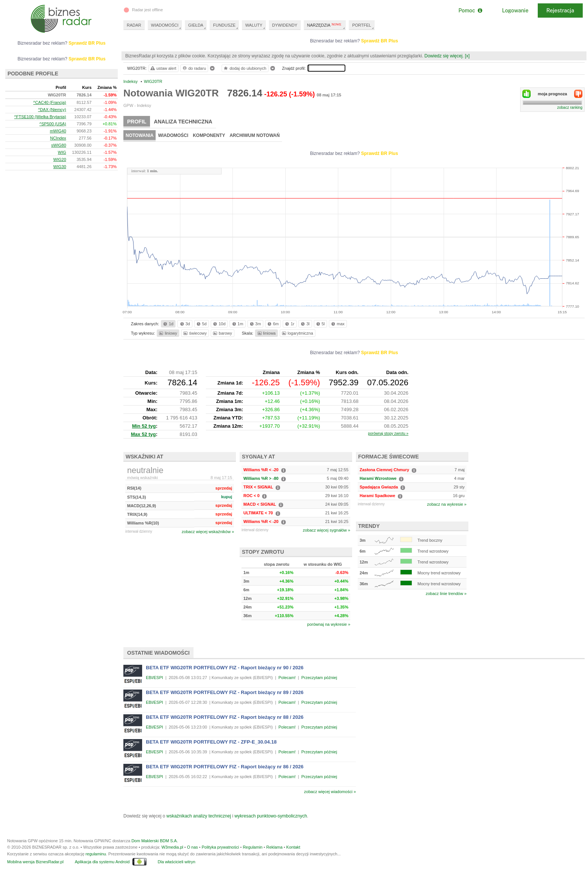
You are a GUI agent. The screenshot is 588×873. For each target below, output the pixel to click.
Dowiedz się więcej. (444, 56)
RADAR (134, 25)
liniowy (167, 333)
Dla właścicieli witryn (177, 862)
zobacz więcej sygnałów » (326, 530)
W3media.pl (172, 847)
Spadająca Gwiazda (379, 487)
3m (255, 324)
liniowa (266, 333)
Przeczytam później (319, 678)
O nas (192, 847)
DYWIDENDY (285, 25)
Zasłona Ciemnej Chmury (384, 470)
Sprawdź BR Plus (380, 41)
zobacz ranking (570, 107)
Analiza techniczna (183, 122)
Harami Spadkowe (377, 496)
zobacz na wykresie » (447, 504)
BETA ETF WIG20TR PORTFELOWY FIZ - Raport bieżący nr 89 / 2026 (225, 692)
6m (272, 324)
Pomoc (470, 11)
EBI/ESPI (154, 678)
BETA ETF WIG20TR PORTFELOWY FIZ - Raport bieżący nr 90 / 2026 (225, 668)
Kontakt (293, 847)
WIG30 (60, 167)
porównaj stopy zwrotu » (388, 433)
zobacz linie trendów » (446, 594)
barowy (222, 333)
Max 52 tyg (143, 434)
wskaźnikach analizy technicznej (199, 816)
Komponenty (209, 135)
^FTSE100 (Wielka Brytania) (40, 117)
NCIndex (58, 138)
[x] (467, 56)
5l (320, 324)
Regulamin (253, 847)
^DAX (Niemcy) (52, 110)
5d (201, 324)
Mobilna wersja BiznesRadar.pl (35, 862)
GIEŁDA (196, 25)
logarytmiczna (297, 333)
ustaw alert (163, 68)
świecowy (194, 333)
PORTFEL (362, 25)
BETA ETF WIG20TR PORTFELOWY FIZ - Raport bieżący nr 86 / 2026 (225, 767)
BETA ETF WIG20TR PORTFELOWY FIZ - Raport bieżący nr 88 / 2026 (225, 717)
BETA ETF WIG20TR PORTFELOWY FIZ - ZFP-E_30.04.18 (211, 742)
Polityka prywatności (220, 847)
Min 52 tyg (144, 426)
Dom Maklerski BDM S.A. (154, 841)
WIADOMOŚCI (165, 25)
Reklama (274, 847)
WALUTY (254, 25)
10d (219, 324)
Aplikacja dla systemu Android (102, 862)
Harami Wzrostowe (378, 478)
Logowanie (515, 11)
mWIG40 (58, 131)
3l (304, 324)
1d (168, 324)
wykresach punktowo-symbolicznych (271, 816)
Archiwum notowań (255, 135)
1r (289, 324)
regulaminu (96, 854)
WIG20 (60, 159)
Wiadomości (173, 135)
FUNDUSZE (224, 25)
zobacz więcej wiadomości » (330, 792)
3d (184, 324)
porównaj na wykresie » (329, 624)
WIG (62, 152)
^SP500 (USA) (53, 124)
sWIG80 (59, 145)
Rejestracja (560, 11)
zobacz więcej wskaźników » (208, 532)
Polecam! (287, 678)
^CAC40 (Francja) (50, 102)
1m (237, 324)
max (337, 324)
